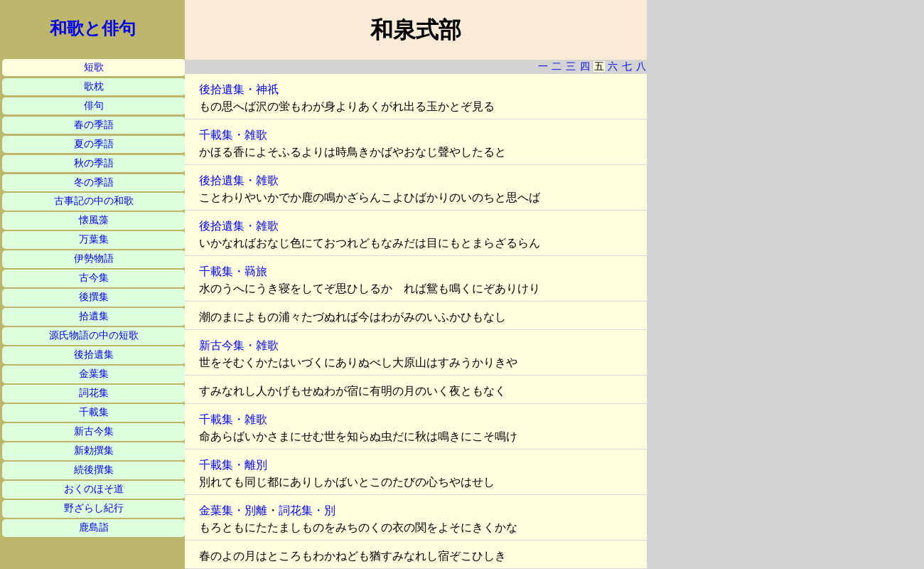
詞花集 (94, 393)
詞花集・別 (307, 510)
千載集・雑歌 (233, 135)
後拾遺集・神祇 (239, 89)
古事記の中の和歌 (94, 201)
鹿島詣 (94, 527)
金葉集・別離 (233, 510)
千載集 (94, 412)
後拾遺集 (94, 355)
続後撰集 (94, 470)
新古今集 (94, 431)
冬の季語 (94, 182)
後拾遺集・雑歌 (239, 180)
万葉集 (94, 239)
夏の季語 (94, 144)
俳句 (94, 106)
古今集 (94, 278)
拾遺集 (94, 316)
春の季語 (94, 125)
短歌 (94, 67)
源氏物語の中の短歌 (94, 335)
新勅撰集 (94, 451)
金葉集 (94, 374)
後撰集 (94, 297)
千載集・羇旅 (233, 271)
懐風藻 (94, 220)
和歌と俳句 (93, 28)
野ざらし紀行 (94, 508)
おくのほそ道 (94, 489)
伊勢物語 (94, 259)
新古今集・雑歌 (239, 345)
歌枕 (94, 86)
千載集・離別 (233, 465)
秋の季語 (94, 163)
